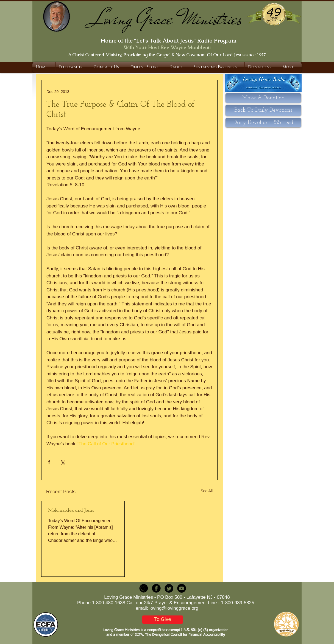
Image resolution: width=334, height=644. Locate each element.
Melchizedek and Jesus (71, 511)
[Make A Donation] (263, 98)
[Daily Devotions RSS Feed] (263, 123)
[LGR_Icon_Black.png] (144, 588)
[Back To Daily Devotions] (263, 110)
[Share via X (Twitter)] (62, 462)
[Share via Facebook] (49, 462)
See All (207, 491)
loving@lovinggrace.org (174, 608)
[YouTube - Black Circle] (182, 588)
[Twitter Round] (169, 588)
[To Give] (163, 620)
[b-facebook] (156, 588)
